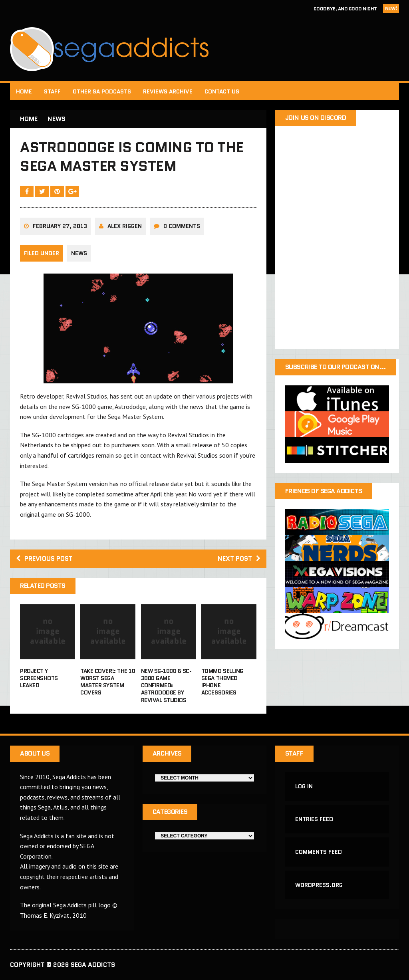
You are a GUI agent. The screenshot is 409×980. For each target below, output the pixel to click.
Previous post (44, 558)
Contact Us (222, 91)
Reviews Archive (168, 91)
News (79, 253)
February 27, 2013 (60, 226)
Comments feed (319, 852)
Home (24, 91)
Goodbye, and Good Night (345, 9)
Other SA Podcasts (102, 91)
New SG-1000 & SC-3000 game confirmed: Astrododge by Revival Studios (166, 685)
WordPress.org (319, 885)
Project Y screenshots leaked (39, 678)
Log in (304, 786)
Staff (52, 91)
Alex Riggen (125, 226)
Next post (239, 558)
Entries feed (314, 819)
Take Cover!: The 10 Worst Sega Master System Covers (108, 682)
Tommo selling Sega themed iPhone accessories (222, 682)
